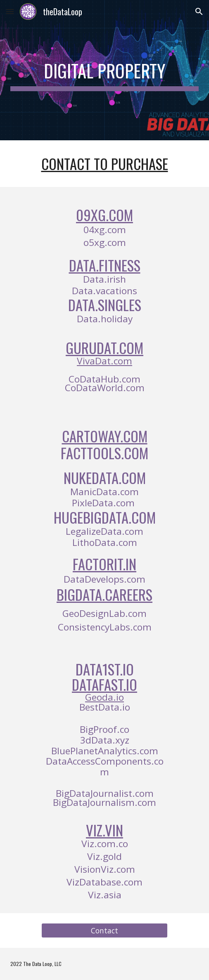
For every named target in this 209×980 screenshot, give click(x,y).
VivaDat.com (104, 361)
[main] (104, 70)
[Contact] (104, 930)
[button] (10, 11)
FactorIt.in (104, 564)
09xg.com (104, 215)
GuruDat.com (104, 348)
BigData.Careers (104, 594)
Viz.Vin (104, 830)
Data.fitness (105, 265)
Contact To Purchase (105, 164)
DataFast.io (104, 684)
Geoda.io (104, 697)
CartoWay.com (105, 436)
